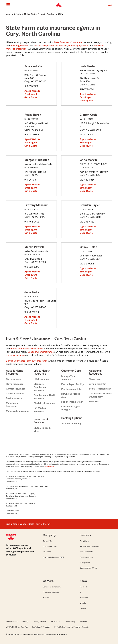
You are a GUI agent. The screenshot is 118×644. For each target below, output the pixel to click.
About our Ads (12, 622)
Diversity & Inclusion (51, 592)
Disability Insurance (44, 403)
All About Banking (71, 424)
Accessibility (70, 622)
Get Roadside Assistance (90, 546)
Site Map (83, 622)
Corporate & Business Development (100, 395)
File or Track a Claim (72, 402)
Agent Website (32, 91)
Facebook (84, 587)
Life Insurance (41, 379)
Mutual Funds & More (42, 430)
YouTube (83, 608)
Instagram (84, 598)
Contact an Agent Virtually (71, 408)
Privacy (25, 622)
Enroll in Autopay (86, 557)
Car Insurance (13, 379)
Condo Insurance (15, 394)
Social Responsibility (100, 389)
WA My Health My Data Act (17, 627)
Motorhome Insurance (12, 405)
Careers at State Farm (52, 587)
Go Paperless (85, 563)
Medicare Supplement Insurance (40, 387)
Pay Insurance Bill (87, 552)
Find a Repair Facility (73, 384)
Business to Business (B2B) (53, 557)
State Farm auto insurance (68, 42)
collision (63, 46)
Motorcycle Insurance (18, 411)
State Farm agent (50, 467)
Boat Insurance (14, 398)
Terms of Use (56, 622)
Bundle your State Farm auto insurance (27, 361)
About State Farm (50, 546)
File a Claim (84, 541)
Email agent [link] (31, 94)
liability (37, 46)
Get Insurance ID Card (88, 568)
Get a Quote (31, 97)
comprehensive (50, 46)
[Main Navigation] (8, 5)
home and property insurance (27, 349)
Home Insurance (15, 384)
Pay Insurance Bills (71, 389)
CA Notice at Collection (41, 627)
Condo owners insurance (41, 352)
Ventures (94, 402)
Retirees (46, 598)
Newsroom (95, 379)
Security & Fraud (39, 622)
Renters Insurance (16, 389)
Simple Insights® (98, 384)
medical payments (78, 46)
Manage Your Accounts (68, 378)
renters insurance (15, 355)
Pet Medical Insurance (40, 410)
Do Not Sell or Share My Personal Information (72, 627)
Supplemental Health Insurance (45, 397)
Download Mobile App (71, 395)
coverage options (20, 46)
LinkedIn (83, 603)
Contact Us (47, 541)
